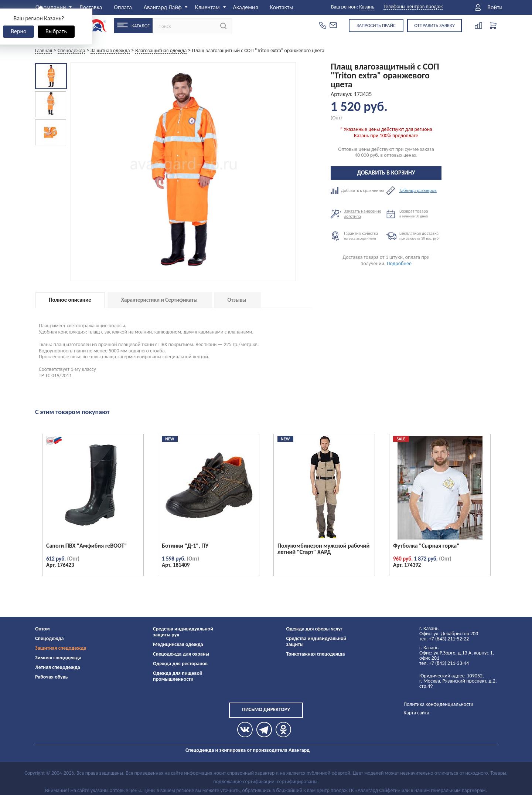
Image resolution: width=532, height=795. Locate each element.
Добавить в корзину (386, 172)
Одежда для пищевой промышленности (178, 676)
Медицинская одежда (178, 644)
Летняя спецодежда (58, 667)
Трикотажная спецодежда (316, 654)
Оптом (42, 629)
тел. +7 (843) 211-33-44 (444, 663)
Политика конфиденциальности (438, 704)
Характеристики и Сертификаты (159, 300)
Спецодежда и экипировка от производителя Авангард (248, 750)
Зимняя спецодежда (58, 658)
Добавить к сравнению (358, 190)
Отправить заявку (434, 25)
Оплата (123, 7)
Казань (367, 7)
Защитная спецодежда (61, 648)
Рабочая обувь (52, 677)
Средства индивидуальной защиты (316, 641)
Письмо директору (266, 709)
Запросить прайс (376, 25)
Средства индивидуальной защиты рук (183, 632)
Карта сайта (416, 713)
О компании (51, 7)
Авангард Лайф (163, 7)
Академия (245, 7)
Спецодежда (49, 638)
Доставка (91, 7)
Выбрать (56, 31)
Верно (18, 31)
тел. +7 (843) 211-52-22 (444, 639)
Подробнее (399, 263)
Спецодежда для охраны (181, 654)
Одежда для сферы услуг (315, 629)
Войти (495, 7)
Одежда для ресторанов (180, 664)
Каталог (141, 26)
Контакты (282, 7)
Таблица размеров (418, 190)
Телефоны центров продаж (413, 7)
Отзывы (237, 300)
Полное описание (70, 300)
